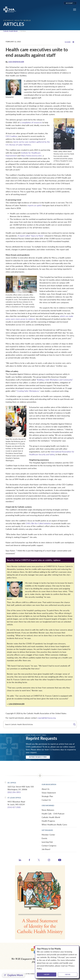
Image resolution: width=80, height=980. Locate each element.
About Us (46, 789)
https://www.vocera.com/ (31, 156)
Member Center (48, 835)
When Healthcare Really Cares (54, 825)
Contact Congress (49, 846)
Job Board (46, 849)
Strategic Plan (47, 797)
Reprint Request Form (38, 757)
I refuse (68, 974)
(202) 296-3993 (14, 792)
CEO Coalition (11, 136)
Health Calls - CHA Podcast (53, 814)
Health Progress (48, 821)
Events (44, 838)
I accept (47, 974)
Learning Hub (47, 842)
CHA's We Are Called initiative (38, 524)
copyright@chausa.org (46, 718)
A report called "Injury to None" (31, 236)
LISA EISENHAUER (16, 62)
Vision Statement (49, 793)
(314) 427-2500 (14, 807)
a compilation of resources (31, 123)
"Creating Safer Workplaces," (28, 391)
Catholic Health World (11, 31)
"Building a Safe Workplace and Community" (55, 380)
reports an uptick (35, 206)
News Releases (48, 810)
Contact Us (46, 800)
